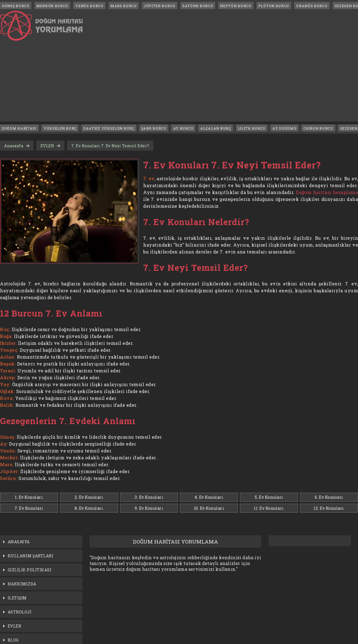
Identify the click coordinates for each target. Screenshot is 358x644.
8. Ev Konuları (89, 508)
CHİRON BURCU (318, 128)
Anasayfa (14, 146)
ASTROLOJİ (20, 612)
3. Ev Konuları (149, 497)
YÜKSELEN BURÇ (60, 128)
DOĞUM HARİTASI (19, 128)
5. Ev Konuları (269, 497)
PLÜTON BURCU (274, 6)
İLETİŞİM (17, 598)
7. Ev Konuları (29, 508)
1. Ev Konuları (29, 497)
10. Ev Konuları (209, 508)
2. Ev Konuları (89, 497)
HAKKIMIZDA (22, 584)
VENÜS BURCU (89, 6)
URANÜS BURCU (312, 6)
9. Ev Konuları (149, 508)
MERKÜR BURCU (52, 6)
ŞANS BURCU (154, 128)
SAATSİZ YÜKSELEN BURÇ (109, 128)
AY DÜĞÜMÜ (284, 128)
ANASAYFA (19, 542)
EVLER (47, 146)
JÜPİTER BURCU (160, 6)
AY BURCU (183, 128)
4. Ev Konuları (209, 497)
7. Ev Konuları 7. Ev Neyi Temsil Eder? (232, 165)
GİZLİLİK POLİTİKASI (30, 570)
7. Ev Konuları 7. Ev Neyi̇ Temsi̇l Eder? (110, 146)
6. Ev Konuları (329, 497)
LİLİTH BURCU (252, 128)
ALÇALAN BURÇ (215, 128)
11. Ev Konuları (269, 508)
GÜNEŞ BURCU (16, 6)
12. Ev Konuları (329, 508)
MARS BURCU (124, 6)
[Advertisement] (179, 83)
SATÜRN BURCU (198, 6)
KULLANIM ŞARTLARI (31, 556)
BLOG (13, 640)
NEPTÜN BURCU (236, 6)
